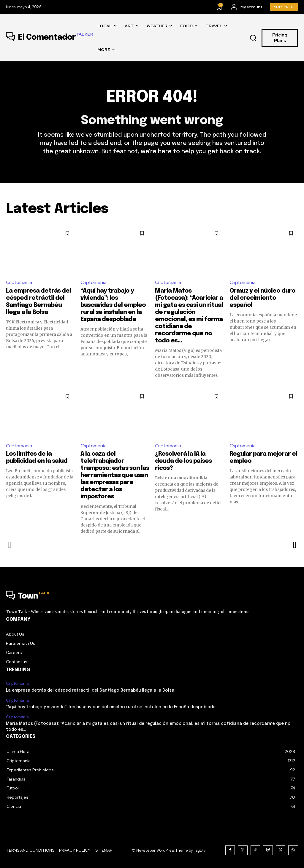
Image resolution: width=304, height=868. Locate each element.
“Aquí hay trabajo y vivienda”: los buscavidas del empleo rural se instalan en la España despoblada (113, 305)
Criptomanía (19, 283)
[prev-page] (10, 545)
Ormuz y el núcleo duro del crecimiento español (262, 298)
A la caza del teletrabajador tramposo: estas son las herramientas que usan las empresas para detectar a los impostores (115, 476)
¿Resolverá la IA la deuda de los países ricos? (183, 461)
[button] (253, 38)
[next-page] (294, 545)
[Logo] (50, 38)
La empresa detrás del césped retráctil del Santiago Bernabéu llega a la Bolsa (90, 691)
